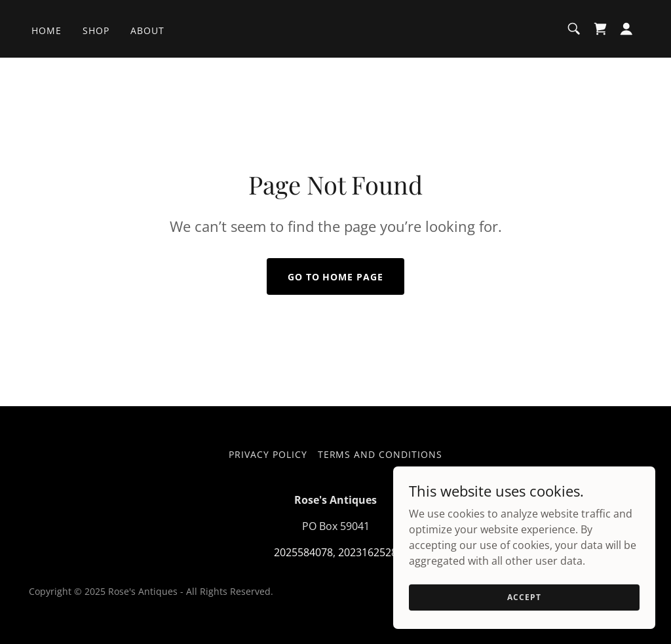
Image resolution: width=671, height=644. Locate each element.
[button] (626, 29)
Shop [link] (96, 30)
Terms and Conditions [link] (380, 454)
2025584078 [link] (303, 552)
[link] (600, 29)
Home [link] (47, 30)
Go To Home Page (336, 277)
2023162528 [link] (368, 552)
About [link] (147, 30)
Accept (524, 615)
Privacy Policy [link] (268, 454)
